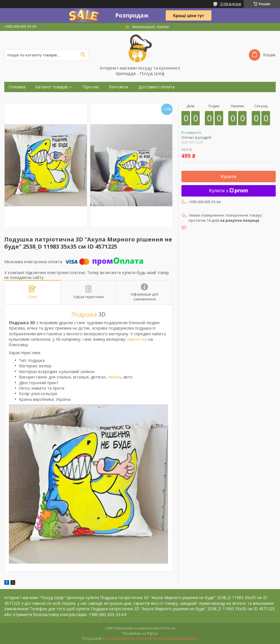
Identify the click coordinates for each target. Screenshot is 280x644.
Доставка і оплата (156, 87)
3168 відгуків (230, 4)
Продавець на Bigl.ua (140, 633)
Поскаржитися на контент (127, 638)
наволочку (137, 339)
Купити (229, 177)
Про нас (91, 87)
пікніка (115, 377)
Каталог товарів (52, 87)
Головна (17, 87)
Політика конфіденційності (175, 638)
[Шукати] (83, 55)
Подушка (84, 314)
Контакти (119, 87)
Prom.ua (169, 628)
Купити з (229, 191)
